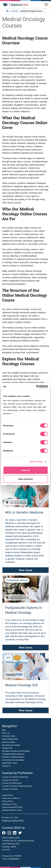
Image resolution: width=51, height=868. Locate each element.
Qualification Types (10, 763)
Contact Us (6, 766)
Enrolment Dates (9, 736)
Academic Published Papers (13, 757)
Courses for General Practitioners (15, 777)
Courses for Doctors (10, 780)
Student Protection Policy (12, 810)
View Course (26, 570)
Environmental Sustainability (13, 760)
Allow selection (26, 479)
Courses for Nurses (10, 789)
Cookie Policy (7, 795)
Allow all (26, 470)
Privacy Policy (7, 801)
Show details (36, 462)
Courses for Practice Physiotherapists (17, 786)
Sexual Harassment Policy (12, 807)
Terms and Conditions (11, 798)
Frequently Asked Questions (13, 754)
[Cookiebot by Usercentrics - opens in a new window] (36, 387)
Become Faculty (8, 742)
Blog (4, 730)
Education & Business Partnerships (16, 751)
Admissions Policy (9, 804)
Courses (15, 11)
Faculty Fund (7, 748)
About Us (6, 733)
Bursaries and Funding (11, 745)
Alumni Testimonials (10, 739)
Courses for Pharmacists (12, 783)
